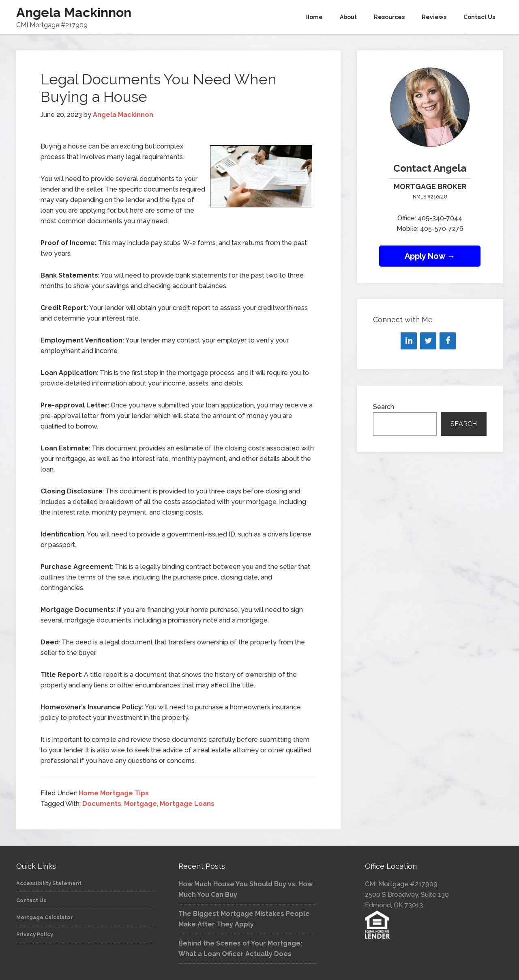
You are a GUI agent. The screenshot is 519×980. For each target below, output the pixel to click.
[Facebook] (448, 341)
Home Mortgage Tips (114, 793)
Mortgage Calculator (45, 917)
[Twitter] (428, 341)
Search (384, 407)
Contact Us (31, 900)
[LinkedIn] (409, 341)
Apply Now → (430, 256)
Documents (102, 804)
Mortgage (140, 804)
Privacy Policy (35, 934)
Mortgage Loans (187, 804)
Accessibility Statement (49, 883)
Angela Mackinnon (74, 12)
